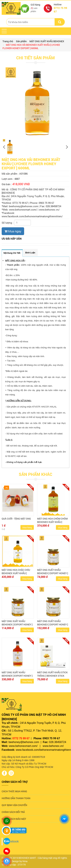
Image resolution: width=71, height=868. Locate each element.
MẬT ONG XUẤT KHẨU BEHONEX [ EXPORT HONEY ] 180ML (53, 573)
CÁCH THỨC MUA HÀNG (14, 791)
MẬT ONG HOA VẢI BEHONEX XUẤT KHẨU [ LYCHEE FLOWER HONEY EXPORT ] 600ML (31, 47)
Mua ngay (13, 231)
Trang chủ (8, 41)
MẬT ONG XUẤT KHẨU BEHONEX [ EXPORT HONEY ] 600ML (17, 676)
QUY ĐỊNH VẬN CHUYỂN (14, 805)
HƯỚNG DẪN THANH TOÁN (16, 798)
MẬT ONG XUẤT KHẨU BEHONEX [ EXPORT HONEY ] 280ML (17, 624)
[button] (4, 31)
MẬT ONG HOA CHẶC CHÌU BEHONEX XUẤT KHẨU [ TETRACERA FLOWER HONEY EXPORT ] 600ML (17, 575)
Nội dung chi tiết (12, 253)
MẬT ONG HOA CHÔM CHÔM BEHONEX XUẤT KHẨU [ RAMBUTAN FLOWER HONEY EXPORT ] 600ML (52, 524)
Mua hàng (27, 527)
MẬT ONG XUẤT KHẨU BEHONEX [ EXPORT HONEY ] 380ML (53, 624)
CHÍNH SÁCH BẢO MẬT (14, 819)
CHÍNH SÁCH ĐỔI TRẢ (13, 812)
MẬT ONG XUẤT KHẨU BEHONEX (47, 41)
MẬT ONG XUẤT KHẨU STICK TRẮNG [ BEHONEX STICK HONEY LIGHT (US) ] (52, 676)
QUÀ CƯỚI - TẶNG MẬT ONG (16, 519)
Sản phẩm (21, 41)
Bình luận (30, 253)
